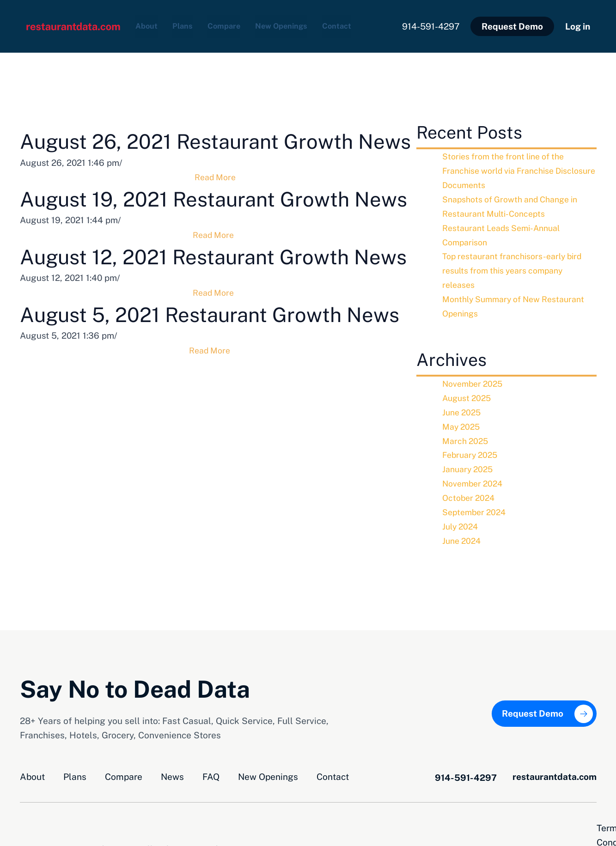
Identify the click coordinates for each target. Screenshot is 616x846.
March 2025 (467, 437)
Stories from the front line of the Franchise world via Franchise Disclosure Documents (508, 167)
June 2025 (463, 408)
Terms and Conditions (473, 824)
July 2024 (462, 522)
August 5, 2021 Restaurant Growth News (216, 412)
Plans (188, 24)
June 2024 (463, 536)
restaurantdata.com (555, 773)
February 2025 (472, 451)
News (172, 773)
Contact (360, 24)
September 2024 (476, 508)
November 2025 (475, 380)
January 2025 (469, 465)
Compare (233, 24)
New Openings (298, 24)
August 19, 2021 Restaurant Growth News (216, 239)
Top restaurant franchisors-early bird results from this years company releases (516, 267)
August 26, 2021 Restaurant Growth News (216, 152)
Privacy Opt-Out (564, 824)
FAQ (211, 773)
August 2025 (468, 394)
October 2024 (470, 493)
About (148, 24)
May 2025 (462, 422)
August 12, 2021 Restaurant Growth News (216, 326)
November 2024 (475, 480)
